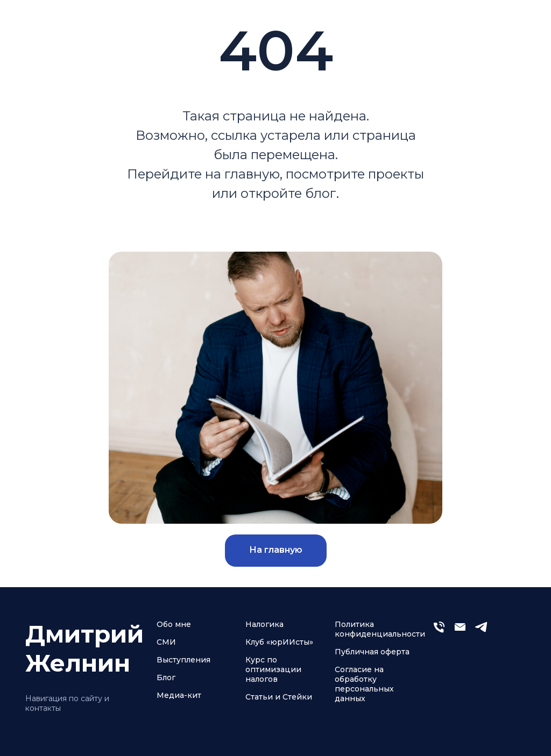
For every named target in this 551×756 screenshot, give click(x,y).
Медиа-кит (179, 695)
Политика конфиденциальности (380, 629)
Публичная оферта (372, 652)
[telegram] (481, 632)
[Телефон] (439, 632)
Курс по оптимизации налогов (273, 669)
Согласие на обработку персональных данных (364, 684)
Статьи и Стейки (279, 697)
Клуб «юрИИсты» (279, 642)
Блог (166, 677)
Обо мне (174, 624)
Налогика (264, 624)
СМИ (166, 642)
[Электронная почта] (460, 632)
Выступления (183, 660)
